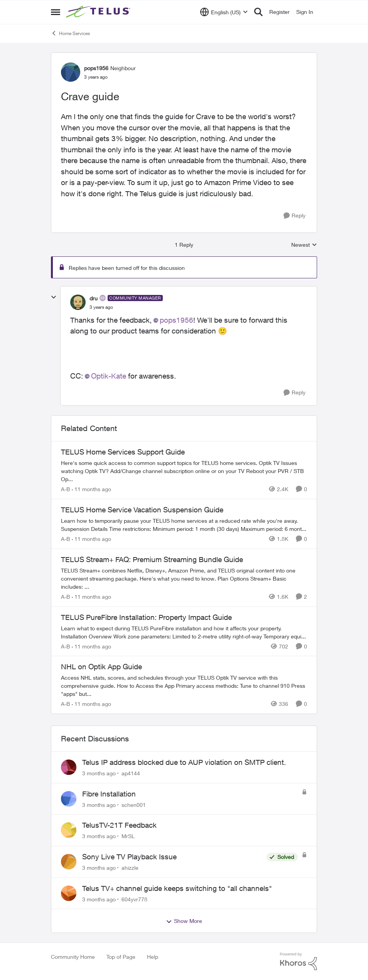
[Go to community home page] (99, 12)
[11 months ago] (91, 489)
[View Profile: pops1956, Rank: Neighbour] (71, 72)
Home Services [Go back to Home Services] (70, 33)
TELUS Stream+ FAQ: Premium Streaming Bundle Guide (152, 559)
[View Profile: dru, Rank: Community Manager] (78, 302)
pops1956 (176, 320)
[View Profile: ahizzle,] (69, 862)
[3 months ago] (99, 773)
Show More (184, 921)
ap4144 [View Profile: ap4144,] (131, 773)
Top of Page (121, 957)
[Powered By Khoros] (299, 961)
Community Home (73, 957)
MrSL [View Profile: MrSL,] (128, 836)
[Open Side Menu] (56, 12)
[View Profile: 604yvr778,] (69, 893)
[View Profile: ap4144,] (69, 767)
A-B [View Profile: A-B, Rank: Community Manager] (66, 489)
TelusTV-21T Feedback (119, 825)
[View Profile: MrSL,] (69, 830)
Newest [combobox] (304, 245)
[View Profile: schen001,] (69, 799)
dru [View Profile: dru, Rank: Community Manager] (94, 298)
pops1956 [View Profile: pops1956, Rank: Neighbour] (96, 68)
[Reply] (295, 216)
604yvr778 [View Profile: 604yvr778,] (134, 899)
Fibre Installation (109, 794)
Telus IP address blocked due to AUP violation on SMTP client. (184, 762)
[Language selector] (224, 12)
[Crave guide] (101, 307)
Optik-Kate (109, 376)
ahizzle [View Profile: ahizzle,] (130, 868)
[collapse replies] (54, 297)
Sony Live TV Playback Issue (129, 857)
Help (153, 957)
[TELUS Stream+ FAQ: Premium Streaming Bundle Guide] (184, 578)
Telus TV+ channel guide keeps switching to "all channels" (177, 888)
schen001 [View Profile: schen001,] (134, 804)
